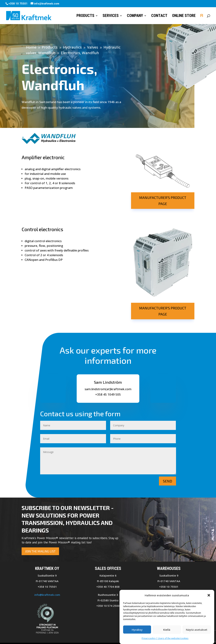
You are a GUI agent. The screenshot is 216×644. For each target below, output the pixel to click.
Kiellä (167, 630)
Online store (184, 16)
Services (111, 16)
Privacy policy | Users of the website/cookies (165, 639)
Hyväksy (137, 630)
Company (135, 16)
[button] (209, 595)
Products (85, 16)
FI (202, 16)
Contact (159, 16)
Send (167, 481)
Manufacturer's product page (163, 201)
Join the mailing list (40, 551)
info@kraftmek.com (47, 595)
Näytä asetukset (197, 630)
